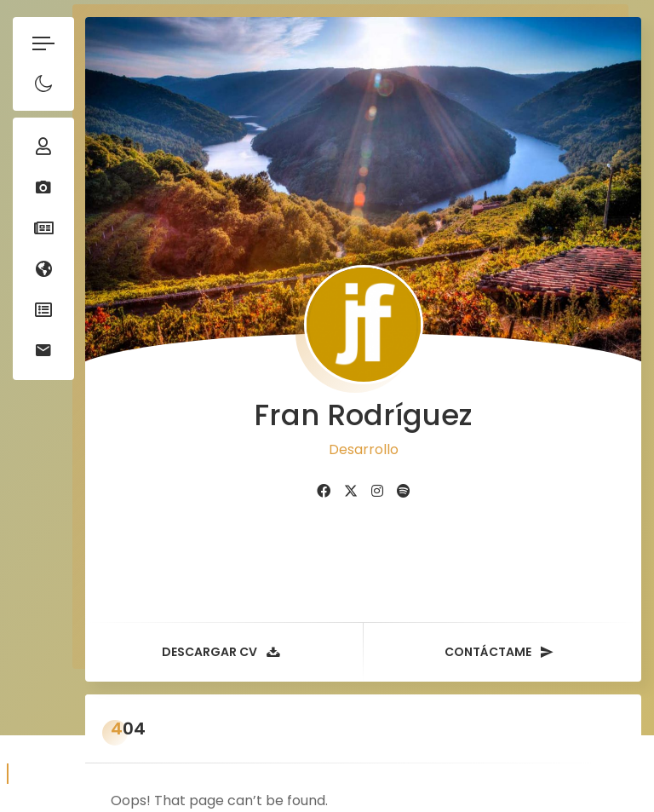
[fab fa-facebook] (324, 466)
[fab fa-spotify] (404, 466)
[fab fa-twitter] (351, 466)
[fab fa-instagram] (377, 466)
